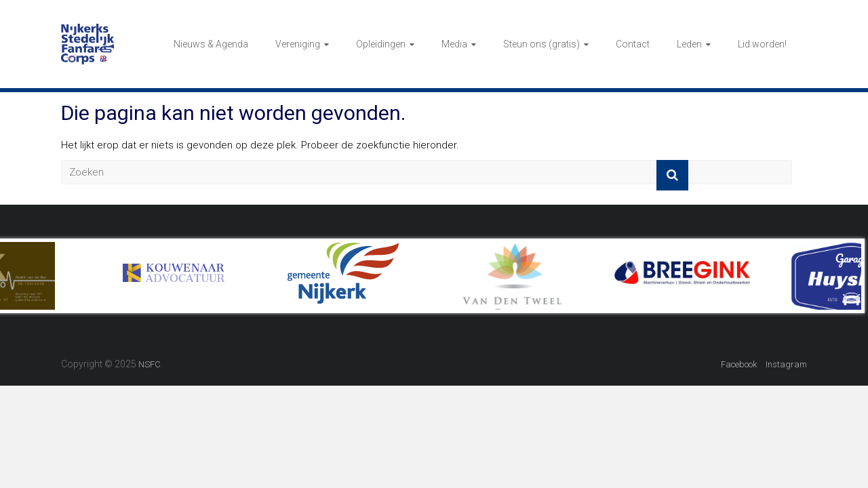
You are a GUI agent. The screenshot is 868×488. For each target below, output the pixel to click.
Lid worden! (762, 44)
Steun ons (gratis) (541, 44)
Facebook (739, 364)
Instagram (786, 364)
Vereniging (298, 44)
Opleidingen (381, 44)
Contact (633, 44)
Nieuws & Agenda (211, 44)
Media (454, 44)
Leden (689, 44)
